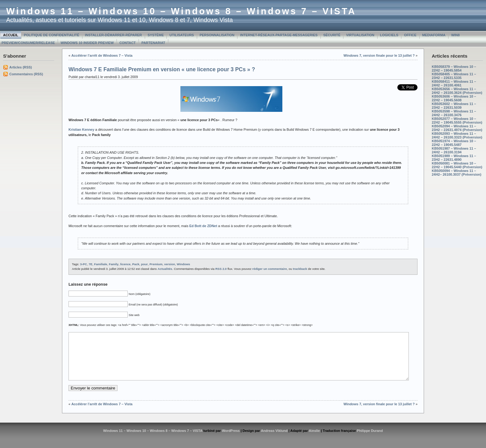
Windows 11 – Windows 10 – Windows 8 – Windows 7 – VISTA (181, 11)
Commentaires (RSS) (26, 74)
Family (114, 264)
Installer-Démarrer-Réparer (113, 35)
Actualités (165, 269)
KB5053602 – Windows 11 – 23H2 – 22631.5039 (454, 106)
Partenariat (153, 43)
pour (144, 264)
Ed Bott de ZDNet (203, 226)
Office (410, 35)
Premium (156, 264)
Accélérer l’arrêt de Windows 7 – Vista (102, 55)
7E (91, 264)
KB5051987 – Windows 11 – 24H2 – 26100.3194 (454, 150)
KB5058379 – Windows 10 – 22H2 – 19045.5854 (454, 68)
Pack (136, 264)
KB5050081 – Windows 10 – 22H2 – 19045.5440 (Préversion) (457, 165)
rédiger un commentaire (270, 269)
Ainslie (314, 440)
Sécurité (332, 35)
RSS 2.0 (221, 269)
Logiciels (389, 35)
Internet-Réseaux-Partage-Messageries (279, 35)
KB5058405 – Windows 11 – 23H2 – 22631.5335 (454, 76)
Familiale (101, 264)
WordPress (231, 440)
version (170, 264)
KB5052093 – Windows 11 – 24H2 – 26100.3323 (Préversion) (457, 135)
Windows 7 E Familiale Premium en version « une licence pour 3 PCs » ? (162, 69)
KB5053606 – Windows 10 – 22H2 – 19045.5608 (454, 98)
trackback (300, 269)
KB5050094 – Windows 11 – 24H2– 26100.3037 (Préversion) (457, 173)
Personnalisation (217, 35)
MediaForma (434, 35)
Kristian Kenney (81, 130)
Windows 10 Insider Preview (87, 43)
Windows (183, 264)
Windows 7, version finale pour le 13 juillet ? (379, 55)
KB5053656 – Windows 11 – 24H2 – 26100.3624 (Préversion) (457, 91)
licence (125, 264)
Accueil (11, 35)
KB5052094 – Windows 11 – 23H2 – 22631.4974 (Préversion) (457, 128)
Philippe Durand (370, 440)
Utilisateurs (182, 35)
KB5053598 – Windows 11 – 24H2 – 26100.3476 (454, 113)
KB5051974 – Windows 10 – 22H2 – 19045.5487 (454, 143)
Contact (128, 43)
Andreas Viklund (274, 440)
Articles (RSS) (21, 67)
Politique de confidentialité (52, 35)
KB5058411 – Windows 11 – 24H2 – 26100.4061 (454, 83)
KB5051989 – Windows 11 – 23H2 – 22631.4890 (454, 158)
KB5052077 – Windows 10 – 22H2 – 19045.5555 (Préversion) (457, 121)
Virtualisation (360, 35)
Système (156, 35)
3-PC (83, 264)
